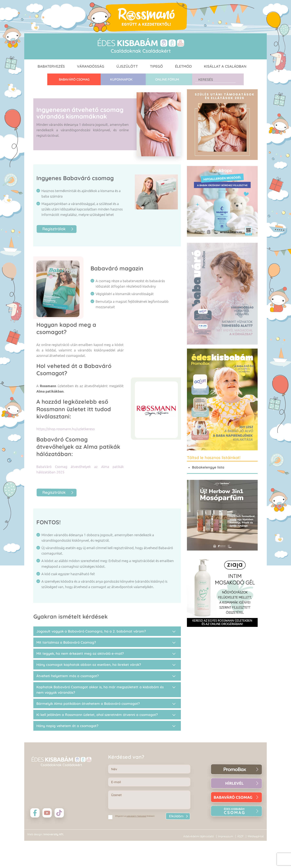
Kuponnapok (121, 79)
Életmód (183, 66)
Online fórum (167, 79)
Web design (35, 834)
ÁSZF (240, 836)
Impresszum (226, 836)
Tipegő (156, 66)
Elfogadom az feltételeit (135, 816)
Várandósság (91, 66)
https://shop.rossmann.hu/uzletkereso (66, 429)
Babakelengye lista (208, 467)
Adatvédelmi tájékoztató (199, 836)
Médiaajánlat (256, 836)
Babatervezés (51, 66)
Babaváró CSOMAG (74, 79)
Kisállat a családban (225, 66)
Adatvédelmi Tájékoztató (136, 816)
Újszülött (127, 66)
